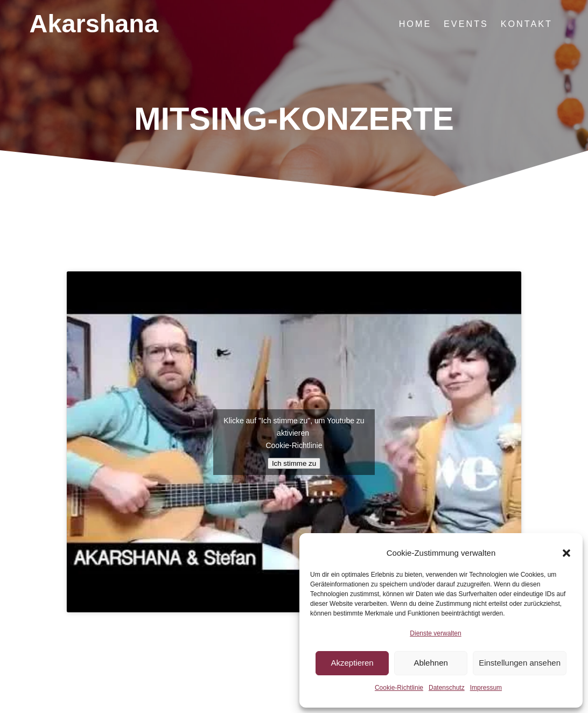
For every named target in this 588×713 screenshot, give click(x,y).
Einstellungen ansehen (520, 663)
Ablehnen (430, 663)
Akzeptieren (352, 663)
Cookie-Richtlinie (399, 688)
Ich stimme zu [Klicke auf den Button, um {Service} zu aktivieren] (294, 463)
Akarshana (94, 24)
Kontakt (527, 24)
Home (415, 24)
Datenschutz (447, 688)
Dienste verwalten (435, 633)
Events (466, 24)
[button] (566, 553)
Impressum (486, 688)
